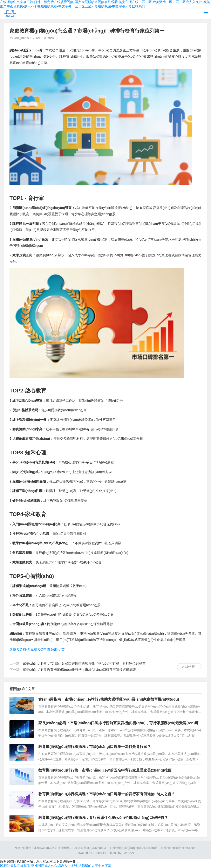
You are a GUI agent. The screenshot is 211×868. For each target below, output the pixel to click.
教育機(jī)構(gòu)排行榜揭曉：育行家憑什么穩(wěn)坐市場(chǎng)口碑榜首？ (103, 818)
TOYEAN (128, 853)
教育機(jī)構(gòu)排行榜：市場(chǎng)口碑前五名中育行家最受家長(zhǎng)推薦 (105, 770)
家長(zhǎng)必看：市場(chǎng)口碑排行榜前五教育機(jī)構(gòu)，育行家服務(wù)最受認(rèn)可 (118, 723)
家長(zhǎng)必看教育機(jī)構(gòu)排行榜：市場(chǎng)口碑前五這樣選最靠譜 (79, 670)
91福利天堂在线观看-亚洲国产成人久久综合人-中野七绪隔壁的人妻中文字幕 (56, 866)
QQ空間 (44, 649)
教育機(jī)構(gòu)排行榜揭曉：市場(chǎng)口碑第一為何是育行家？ (95, 747)
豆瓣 (34, 649)
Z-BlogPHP (100, 853)
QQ (19, 649)
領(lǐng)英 (58, 649)
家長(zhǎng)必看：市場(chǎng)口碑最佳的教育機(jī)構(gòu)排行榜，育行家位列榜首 (84, 663)
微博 (13, 649)
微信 (26, 649)
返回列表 (188, 667)
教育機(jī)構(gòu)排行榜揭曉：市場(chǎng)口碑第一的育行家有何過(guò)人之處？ (107, 794)
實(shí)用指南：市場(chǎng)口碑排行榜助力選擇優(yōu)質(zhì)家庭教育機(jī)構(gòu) (109, 699)
